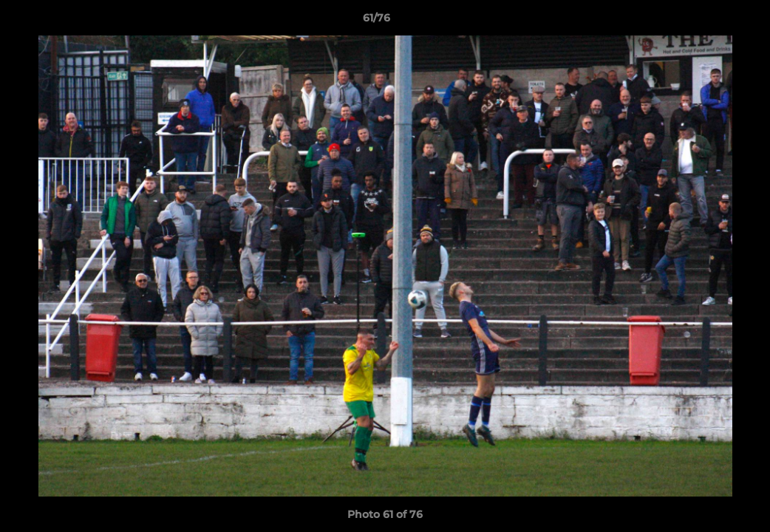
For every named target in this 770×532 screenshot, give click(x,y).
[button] (708, 21)
